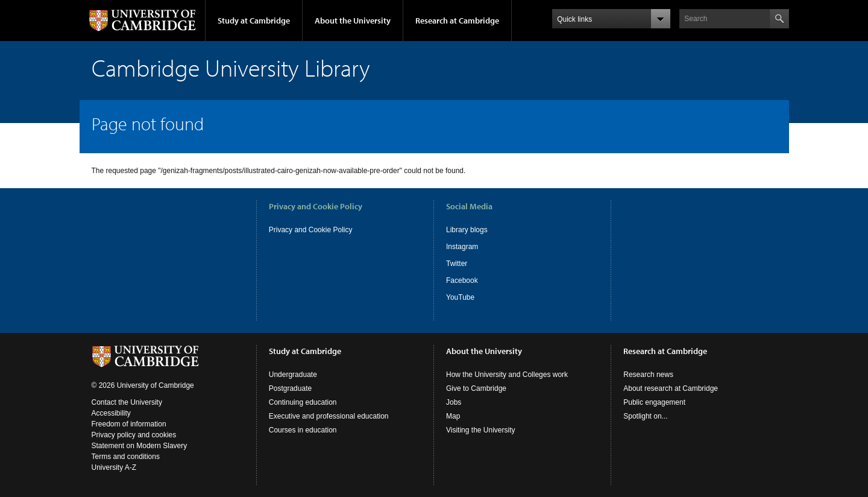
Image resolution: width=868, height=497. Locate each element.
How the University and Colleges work (507, 375)
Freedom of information (129, 424)
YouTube (460, 297)
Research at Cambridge (457, 21)
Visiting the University (481, 430)
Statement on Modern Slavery (140, 446)
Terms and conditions (126, 457)
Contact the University (127, 402)
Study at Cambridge (254, 21)
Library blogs (467, 230)
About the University (353, 21)
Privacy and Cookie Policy (311, 230)
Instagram (462, 247)
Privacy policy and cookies (134, 435)
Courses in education (303, 430)
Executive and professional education (329, 416)
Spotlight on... (645, 416)
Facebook (462, 280)
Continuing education (303, 402)
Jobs (454, 402)
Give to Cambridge (476, 388)
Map (453, 416)
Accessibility (111, 413)
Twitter (457, 264)
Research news (648, 375)
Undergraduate (293, 375)
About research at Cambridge (671, 388)
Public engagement (654, 402)
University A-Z (114, 467)
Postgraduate (290, 388)
